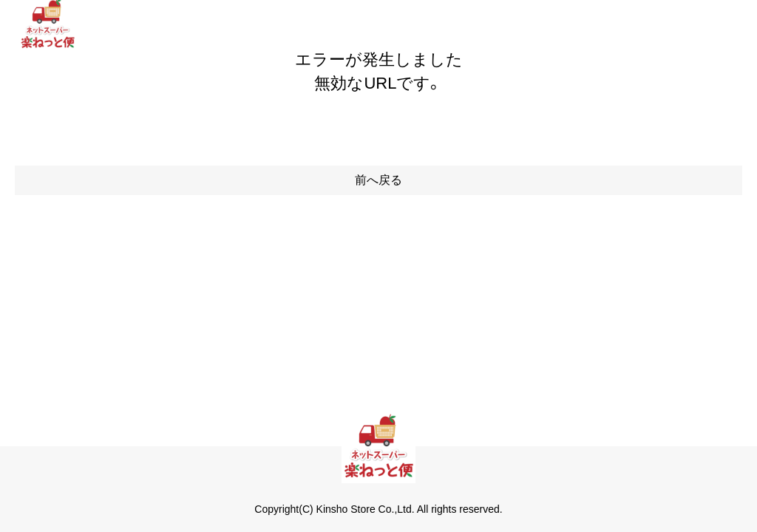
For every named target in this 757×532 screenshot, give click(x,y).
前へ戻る (378, 180)
